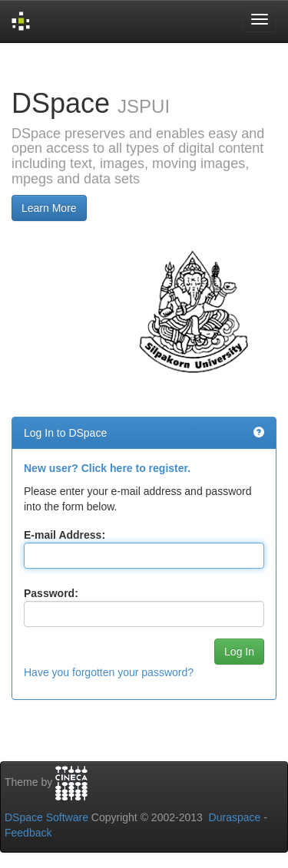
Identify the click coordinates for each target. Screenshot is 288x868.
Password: (51, 593)
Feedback (28, 833)
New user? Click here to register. (107, 468)
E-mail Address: (65, 535)
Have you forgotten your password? (109, 672)
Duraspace (235, 817)
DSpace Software (46, 817)
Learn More (49, 208)
